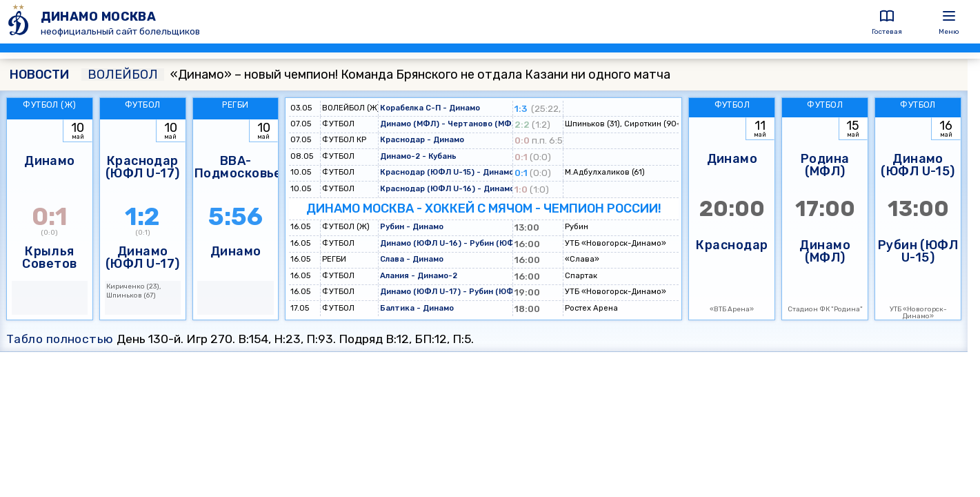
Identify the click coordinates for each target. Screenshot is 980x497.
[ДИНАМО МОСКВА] (20, 22)
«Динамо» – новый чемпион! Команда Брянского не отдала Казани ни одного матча (376, 75)
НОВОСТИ (39, 75)
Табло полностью (60, 339)
